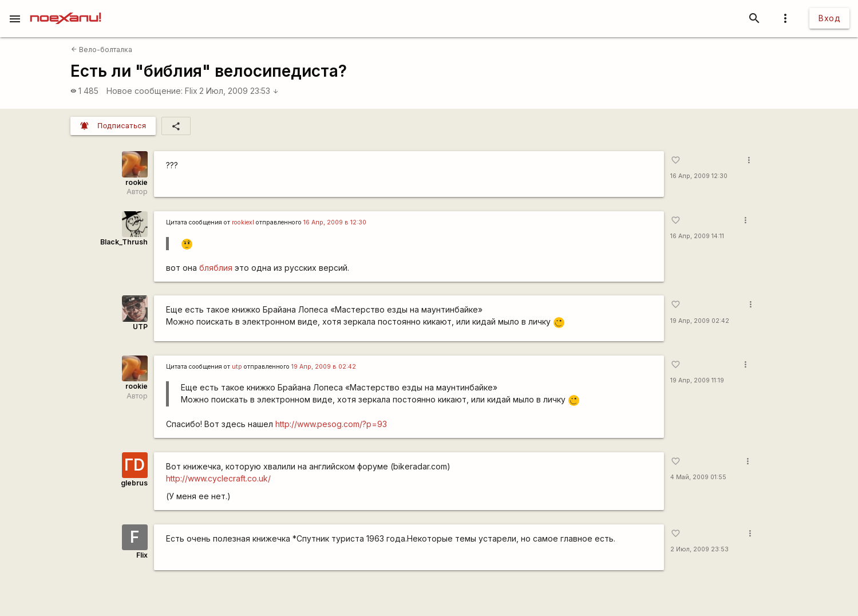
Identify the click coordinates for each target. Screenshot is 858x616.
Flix (191, 91)
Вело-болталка (102, 50)
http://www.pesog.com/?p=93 (331, 424)
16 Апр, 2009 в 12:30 (335, 222)
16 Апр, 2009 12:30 (699, 176)
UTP (140, 327)
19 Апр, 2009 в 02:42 (324, 367)
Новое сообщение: (145, 91)
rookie (137, 182)
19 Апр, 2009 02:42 (700, 321)
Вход (829, 18)
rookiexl (243, 222)
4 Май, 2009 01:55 (698, 477)
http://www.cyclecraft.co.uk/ (218, 478)
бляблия (216, 268)
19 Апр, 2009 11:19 (697, 380)
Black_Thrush (124, 242)
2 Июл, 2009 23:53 (239, 91)
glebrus (134, 483)
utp (237, 367)
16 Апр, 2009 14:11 (697, 236)
